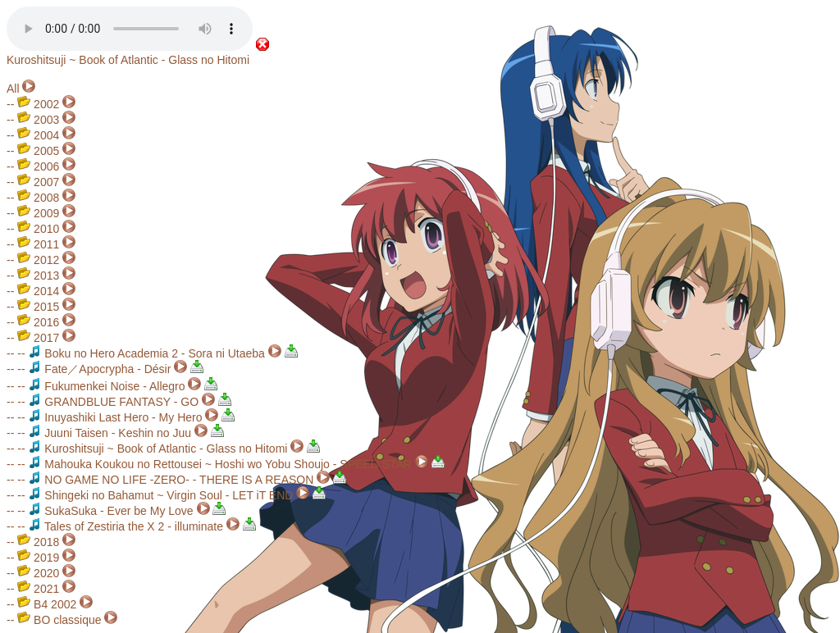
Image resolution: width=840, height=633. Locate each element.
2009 (38, 213)
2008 (38, 198)
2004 (38, 135)
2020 (38, 573)
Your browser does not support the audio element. (130, 29)
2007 (38, 182)
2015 (38, 307)
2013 (38, 276)
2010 (38, 229)
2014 (38, 291)
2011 (38, 244)
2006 (38, 166)
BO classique (59, 620)
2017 (38, 338)
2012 (38, 260)
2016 (38, 322)
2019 (38, 558)
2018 (38, 542)
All (13, 89)
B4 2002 (47, 604)
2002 (38, 104)
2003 (38, 120)
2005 (38, 151)
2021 (38, 589)
